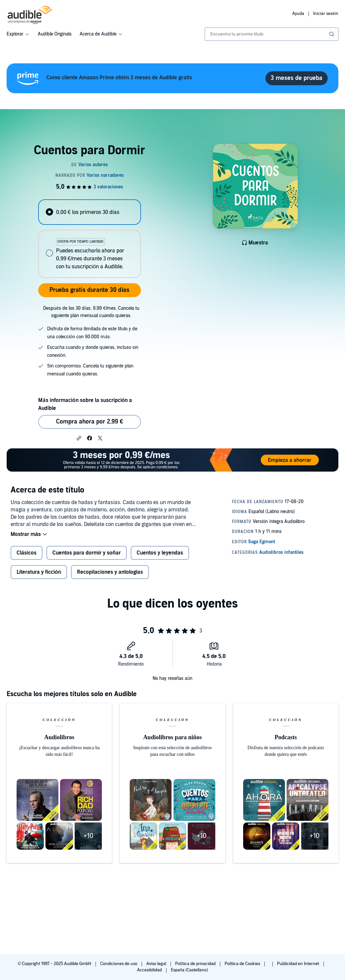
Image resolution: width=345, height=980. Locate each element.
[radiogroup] (89, 239)
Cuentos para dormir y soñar (87, 553)
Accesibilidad (150, 970)
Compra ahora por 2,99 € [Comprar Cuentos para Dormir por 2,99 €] (90, 422)
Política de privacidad (196, 964)
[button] (79, 438)
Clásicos (27, 553)
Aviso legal (157, 964)
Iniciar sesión (326, 14)
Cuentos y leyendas (160, 553)
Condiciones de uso (119, 964)
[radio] (89, 212)
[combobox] (272, 34)
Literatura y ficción (39, 572)
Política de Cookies (243, 964)
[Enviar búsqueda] (332, 34)
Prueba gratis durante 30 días (89, 290)
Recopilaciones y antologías (110, 572)
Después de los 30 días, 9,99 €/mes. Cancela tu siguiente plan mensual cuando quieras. (91, 312)
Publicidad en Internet (299, 964)
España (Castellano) (189, 970)
